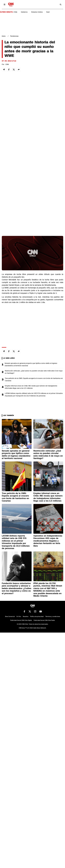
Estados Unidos (37, 12)
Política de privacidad (37, 617)
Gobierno (24, 12)
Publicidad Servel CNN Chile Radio (44, 620)
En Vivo (19, 617)
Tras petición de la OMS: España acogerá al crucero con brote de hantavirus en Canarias (34, 379)
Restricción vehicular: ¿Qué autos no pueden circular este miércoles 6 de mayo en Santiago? (34, 372)
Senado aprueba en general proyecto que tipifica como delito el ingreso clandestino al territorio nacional (31, 364)
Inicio (4, 36)
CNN (7, 64)
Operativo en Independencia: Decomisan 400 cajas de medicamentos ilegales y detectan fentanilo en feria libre (48, 541)
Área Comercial (10, 617)
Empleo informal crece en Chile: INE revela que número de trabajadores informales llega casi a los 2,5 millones (31, 387)
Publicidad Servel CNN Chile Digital (21, 620)
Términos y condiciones (53, 617)
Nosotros (26, 617)
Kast (48, 12)
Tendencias (14, 36)
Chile (15, 12)
